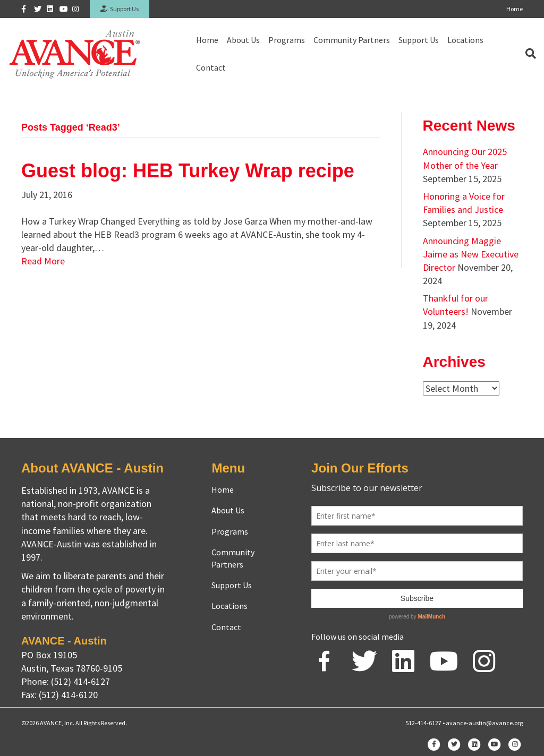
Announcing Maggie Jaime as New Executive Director (471, 254)
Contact (211, 67)
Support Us (120, 9)
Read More (43, 261)
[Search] (529, 54)
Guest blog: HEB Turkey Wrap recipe (188, 171)
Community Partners (352, 40)
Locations (465, 40)
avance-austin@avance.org (484, 723)
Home (515, 9)
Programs (287, 40)
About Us (243, 40)
